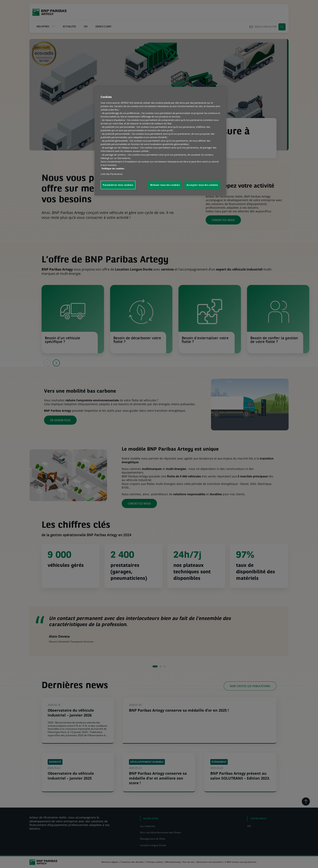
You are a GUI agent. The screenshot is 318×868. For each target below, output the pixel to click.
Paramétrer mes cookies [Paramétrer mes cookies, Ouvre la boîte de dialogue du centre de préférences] (118, 185)
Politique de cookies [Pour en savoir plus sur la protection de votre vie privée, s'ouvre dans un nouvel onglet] (113, 168)
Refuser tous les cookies (165, 185)
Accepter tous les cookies (202, 185)
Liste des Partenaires (112, 174)
